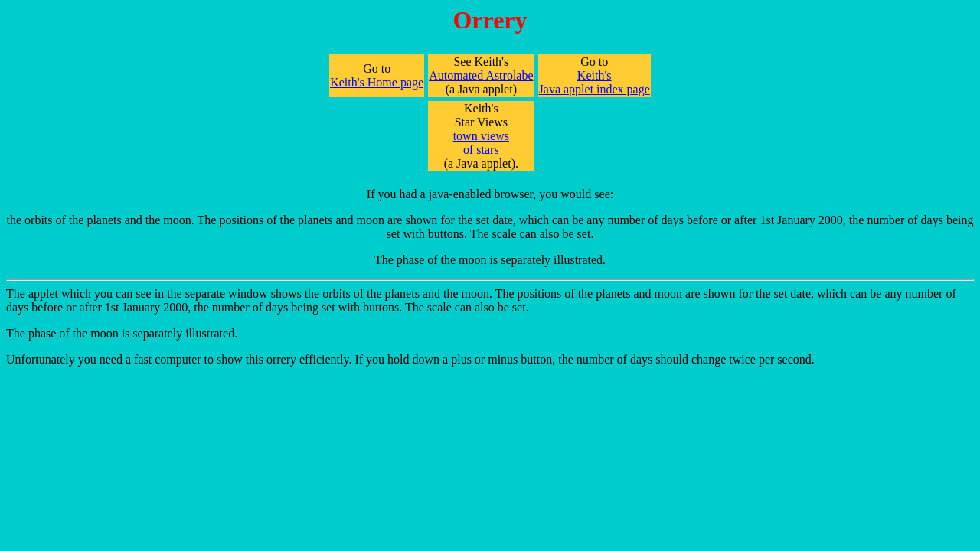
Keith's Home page (377, 82)
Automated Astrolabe (481, 75)
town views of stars (481, 143)
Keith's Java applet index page (595, 82)
